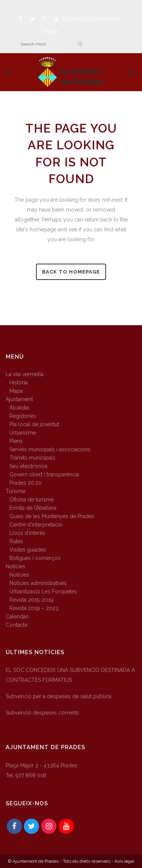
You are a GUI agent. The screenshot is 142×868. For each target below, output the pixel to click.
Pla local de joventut (34, 424)
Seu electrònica (28, 466)
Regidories (23, 416)
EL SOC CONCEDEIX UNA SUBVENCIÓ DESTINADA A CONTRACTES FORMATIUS (70, 675)
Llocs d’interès (27, 533)
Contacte (17, 625)
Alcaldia (19, 408)
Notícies (16, 566)
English (93, 19)
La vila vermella (25, 374)
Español (72, 19)
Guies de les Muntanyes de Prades (52, 516)
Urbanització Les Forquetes (43, 591)
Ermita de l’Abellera (33, 508)
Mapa (16, 391)
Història (19, 383)
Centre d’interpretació (36, 525)
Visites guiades (28, 550)
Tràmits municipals (32, 458)
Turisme (16, 491)
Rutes (16, 541)
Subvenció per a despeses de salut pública (59, 696)
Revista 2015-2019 (31, 600)
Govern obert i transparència (44, 474)
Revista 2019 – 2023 (34, 608)
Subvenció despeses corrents (42, 713)
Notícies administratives (38, 583)
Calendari (17, 617)
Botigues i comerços (35, 558)
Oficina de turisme (32, 500)
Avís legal (124, 861)
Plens (16, 441)
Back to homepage (71, 272)
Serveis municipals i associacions (50, 449)
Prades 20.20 (26, 483)
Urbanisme (23, 433)
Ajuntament (19, 399)
